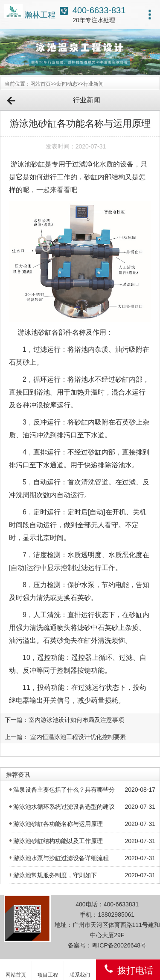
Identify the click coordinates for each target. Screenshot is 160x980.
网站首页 (41, 84)
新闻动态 (67, 84)
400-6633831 (121, 904)
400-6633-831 (99, 10)
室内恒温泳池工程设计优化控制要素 (78, 737)
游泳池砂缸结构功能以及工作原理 (58, 841)
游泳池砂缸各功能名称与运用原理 (58, 824)
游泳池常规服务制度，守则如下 (55, 875)
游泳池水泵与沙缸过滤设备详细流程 (61, 858)
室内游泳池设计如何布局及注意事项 (76, 720)
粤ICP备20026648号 (119, 945)
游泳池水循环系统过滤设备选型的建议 (64, 807)
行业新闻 (93, 84)
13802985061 (116, 915)
